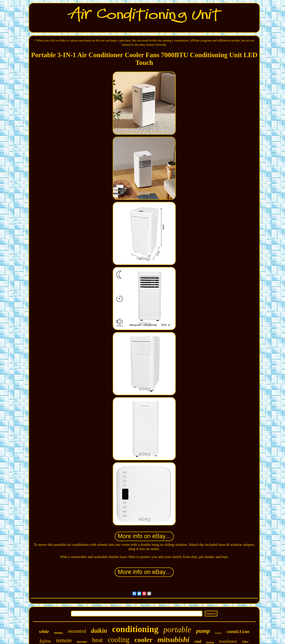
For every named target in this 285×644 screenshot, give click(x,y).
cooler (143, 640)
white (44, 632)
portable (177, 630)
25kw (245, 642)
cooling (119, 640)
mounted (77, 631)
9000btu (58, 633)
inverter (82, 642)
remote (64, 640)
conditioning (135, 629)
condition (238, 632)
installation (228, 641)
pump (203, 631)
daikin (99, 631)
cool (198, 641)
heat (97, 640)
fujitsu (45, 641)
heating (210, 642)
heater (218, 633)
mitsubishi (173, 639)
